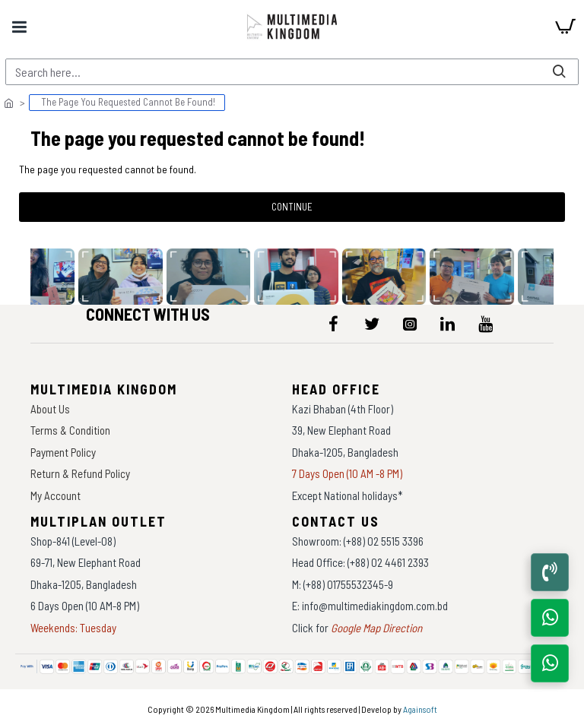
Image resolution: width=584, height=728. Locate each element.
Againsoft (420, 709)
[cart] (565, 27)
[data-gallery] (125, 277)
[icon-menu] (334, 324)
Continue (292, 207)
